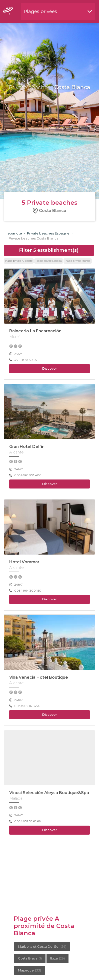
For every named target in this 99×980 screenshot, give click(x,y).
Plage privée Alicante (19, 261)
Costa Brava (30, 958)
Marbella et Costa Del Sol (42, 946)
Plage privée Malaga (49, 261)
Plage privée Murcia (78, 261)
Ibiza (57, 958)
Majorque (29, 970)
